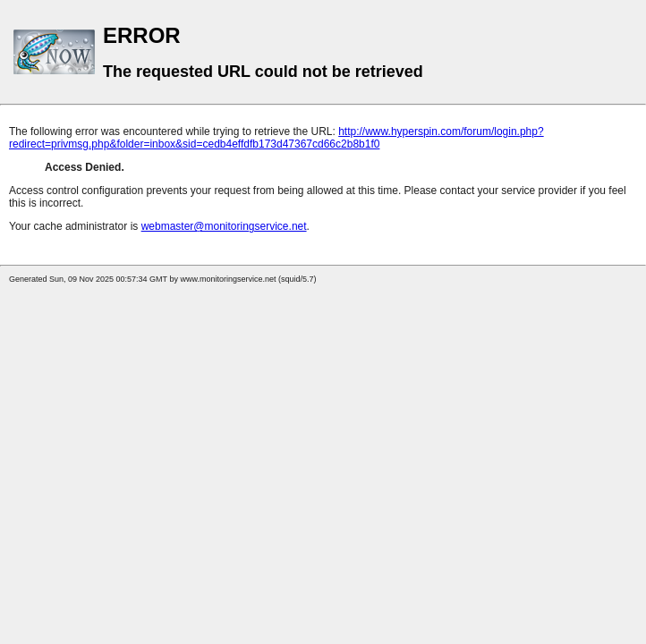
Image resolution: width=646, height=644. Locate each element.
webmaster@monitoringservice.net (224, 226)
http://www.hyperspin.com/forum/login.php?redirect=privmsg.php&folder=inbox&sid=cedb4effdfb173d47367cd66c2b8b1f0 (276, 138)
